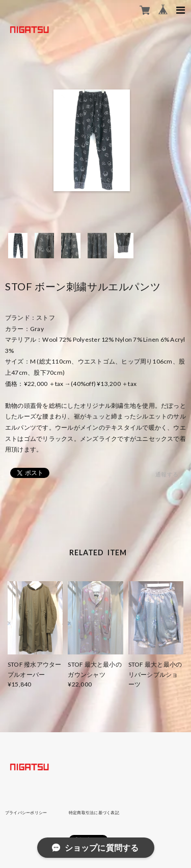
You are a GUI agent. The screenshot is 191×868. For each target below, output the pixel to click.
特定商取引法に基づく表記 (94, 813)
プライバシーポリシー (26, 813)
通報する (167, 474)
